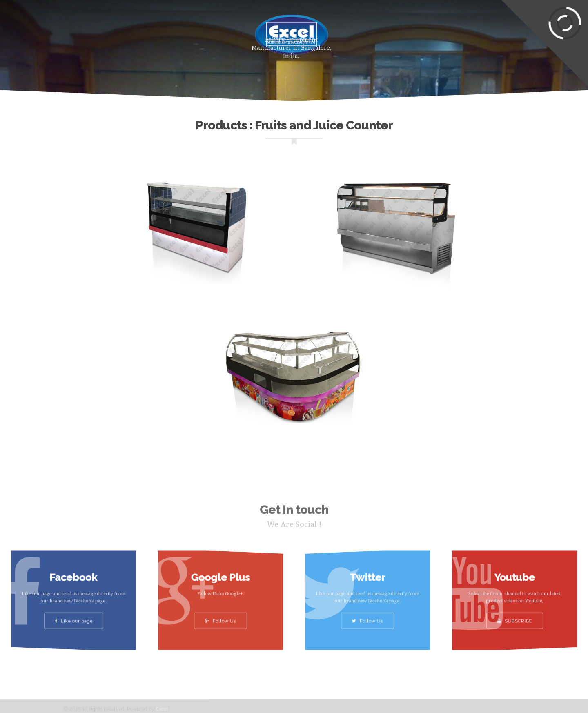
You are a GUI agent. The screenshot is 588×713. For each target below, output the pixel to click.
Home (108, 31)
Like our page (74, 615)
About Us (200, 31)
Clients (411, 31)
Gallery (368, 31)
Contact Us (460, 31)
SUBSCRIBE (514, 615)
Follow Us (220, 615)
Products (151, 31)
